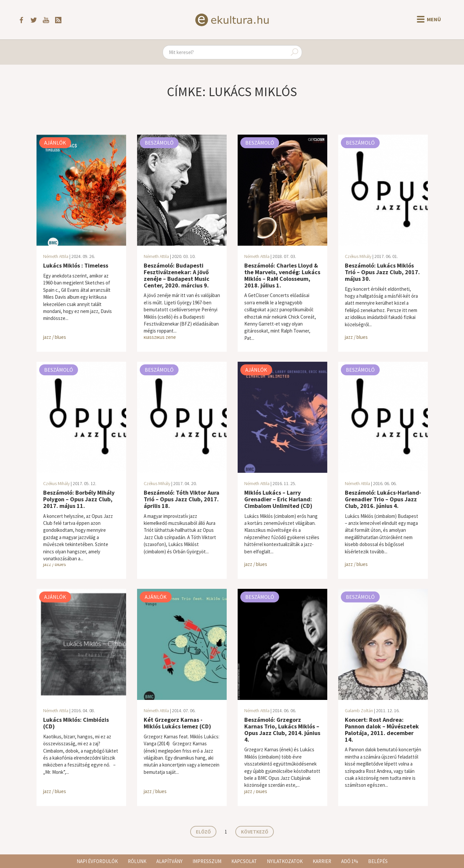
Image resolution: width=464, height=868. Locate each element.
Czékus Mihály (358, 256)
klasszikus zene (160, 337)
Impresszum (207, 861)
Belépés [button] (378, 861)
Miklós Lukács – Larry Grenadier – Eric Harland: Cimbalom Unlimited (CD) (278, 499)
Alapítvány (169, 861)
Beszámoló (159, 143)
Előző (203, 832)
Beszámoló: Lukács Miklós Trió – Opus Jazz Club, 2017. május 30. (382, 272)
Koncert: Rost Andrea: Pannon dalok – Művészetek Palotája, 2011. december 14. (382, 729)
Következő (255, 832)
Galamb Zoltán (359, 711)
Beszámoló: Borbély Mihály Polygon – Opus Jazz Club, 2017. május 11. (79, 499)
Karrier (322, 861)
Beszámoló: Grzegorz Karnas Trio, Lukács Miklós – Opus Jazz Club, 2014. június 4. (282, 729)
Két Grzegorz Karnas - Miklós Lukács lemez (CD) (177, 723)
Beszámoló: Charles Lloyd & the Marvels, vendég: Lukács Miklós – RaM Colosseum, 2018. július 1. (282, 275)
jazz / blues (55, 337)
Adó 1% (350, 861)
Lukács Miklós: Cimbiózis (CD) (76, 723)
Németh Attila (56, 256)
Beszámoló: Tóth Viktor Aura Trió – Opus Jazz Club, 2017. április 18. (182, 499)
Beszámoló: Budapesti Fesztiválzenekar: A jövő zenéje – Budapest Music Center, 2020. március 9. (177, 275)
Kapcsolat (244, 861)
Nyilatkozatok (285, 861)
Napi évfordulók (97, 861)
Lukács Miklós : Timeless (76, 265)
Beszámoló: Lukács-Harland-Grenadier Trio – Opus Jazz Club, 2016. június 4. (383, 499)
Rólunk (137, 861)
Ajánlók (55, 143)
